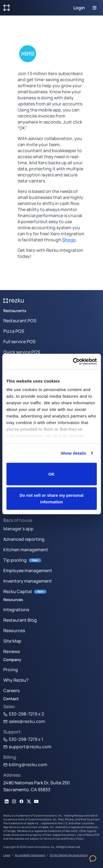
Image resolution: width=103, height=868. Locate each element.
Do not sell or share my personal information (51, 499)
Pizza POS (14, 331)
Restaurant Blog (20, 620)
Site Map (12, 641)
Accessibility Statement (30, 855)
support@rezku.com (27, 747)
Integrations (16, 610)
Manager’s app (18, 529)
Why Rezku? (16, 680)
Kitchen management (26, 550)
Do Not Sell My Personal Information (72, 855)
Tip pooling (15, 560)
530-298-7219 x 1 (23, 739)
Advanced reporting (24, 539)
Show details (73, 453)
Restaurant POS (20, 321)
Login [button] (79, 8)
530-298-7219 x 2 (24, 714)
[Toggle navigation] (94, 8)
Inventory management (28, 581)
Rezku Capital (18, 591)
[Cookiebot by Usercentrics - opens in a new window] (73, 362)
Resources (14, 630)
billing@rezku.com (25, 765)
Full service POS (19, 342)
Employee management (28, 571)
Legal (7, 855)
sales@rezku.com (24, 721)
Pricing (11, 670)
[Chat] (93, 858)
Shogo (69, 240)
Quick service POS (22, 352)
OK (51, 474)
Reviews (12, 651)
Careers (11, 690)
